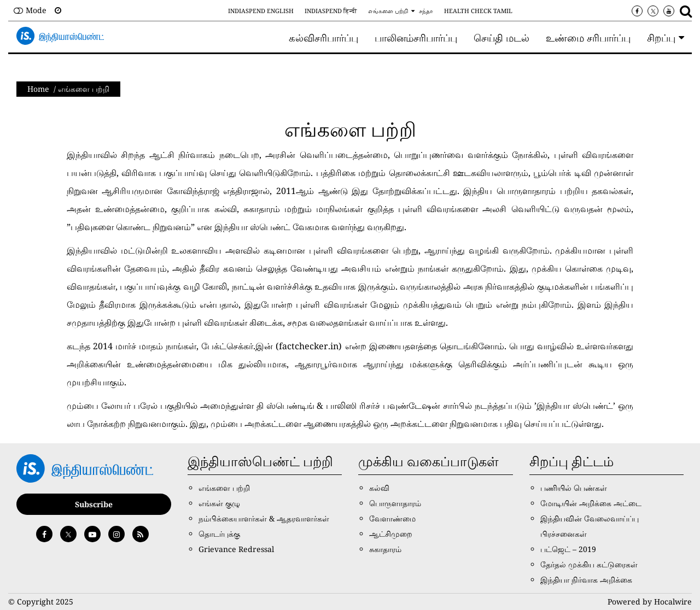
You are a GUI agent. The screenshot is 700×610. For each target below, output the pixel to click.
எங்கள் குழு (219, 503)
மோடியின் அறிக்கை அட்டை (591, 503)
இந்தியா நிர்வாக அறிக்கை (586, 580)
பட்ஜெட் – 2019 (568, 549)
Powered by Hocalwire (650, 602)
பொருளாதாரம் (395, 503)
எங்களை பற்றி (388, 11)
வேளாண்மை (392, 518)
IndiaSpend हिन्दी (331, 11)
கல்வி (379, 488)
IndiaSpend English (261, 11)
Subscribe (94, 504)
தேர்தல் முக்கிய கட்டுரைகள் (589, 564)
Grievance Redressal (236, 549)
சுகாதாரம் (385, 549)
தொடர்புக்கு (219, 534)
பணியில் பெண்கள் (574, 488)
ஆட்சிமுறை (391, 534)
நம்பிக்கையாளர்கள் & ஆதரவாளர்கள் (264, 518)
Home (38, 89)
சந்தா (426, 11)
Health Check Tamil (478, 11)
